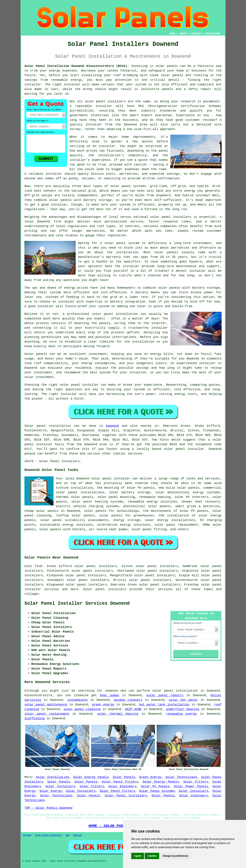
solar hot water (183, 700)
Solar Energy (51, 791)
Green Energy (150, 777)
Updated (77, 835)
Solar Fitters (196, 782)
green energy (103, 705)
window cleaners (128, 700)
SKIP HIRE (133, 709)
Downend (112, 426)
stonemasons (77, 700)
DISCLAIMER (213, 34)
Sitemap (27, 835)
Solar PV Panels (155, 786)
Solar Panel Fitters (120, 782)
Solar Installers (60, 786)
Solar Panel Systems (157, 791)
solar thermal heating (118, 714)
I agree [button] (138, 856)
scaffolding (35, 718)
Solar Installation (52, 777)
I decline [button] (152, 856)
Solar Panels (124, 777)
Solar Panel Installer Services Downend (77, 603)
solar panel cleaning (82, 709)
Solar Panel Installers (126, 796)
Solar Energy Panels (91, 777)
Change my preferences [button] (175, 856)
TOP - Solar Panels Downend (48, 808)
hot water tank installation (164, 705)
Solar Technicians (181, 777)
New (68, 835)
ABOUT (183, 34)
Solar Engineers (122, 786)
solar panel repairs (165, 695)
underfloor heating (183, 709)
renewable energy (182, 714)
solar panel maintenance (46, 705)
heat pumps (110, 695)
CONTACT (196, 34)
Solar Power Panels (191, 786)
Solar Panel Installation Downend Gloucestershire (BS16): (77, 66)
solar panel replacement (47, 714)
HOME (173, 34)
